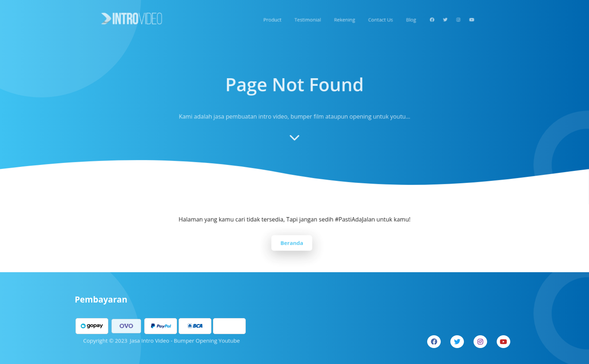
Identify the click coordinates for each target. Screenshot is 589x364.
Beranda (292, 242)
